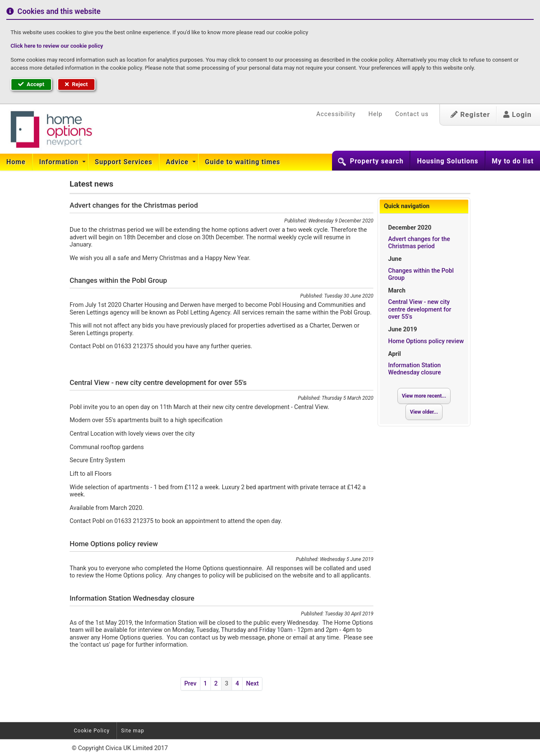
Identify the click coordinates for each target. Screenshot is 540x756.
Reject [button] (76, 84)
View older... (424, 412)
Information (60, 162)
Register (470, 115)
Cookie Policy (92, 731)
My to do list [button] (513, 161)
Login (517, 115)
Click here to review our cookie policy (57, 46)
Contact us (412, 114)
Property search (377, 161)
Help (375, 114)
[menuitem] (16, 162)
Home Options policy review (426, 341)
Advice (178, 162)
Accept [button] (31, 84)
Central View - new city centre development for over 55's (420, 309)
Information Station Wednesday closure (414, 369)
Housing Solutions (447, 161)
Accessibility (336, 114)
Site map (133, 731)
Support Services (124, 162)
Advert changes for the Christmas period (419, 243)
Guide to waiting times (243, 162)
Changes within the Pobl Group (421, 274)
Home (16, 162)
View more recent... (424, 396)
